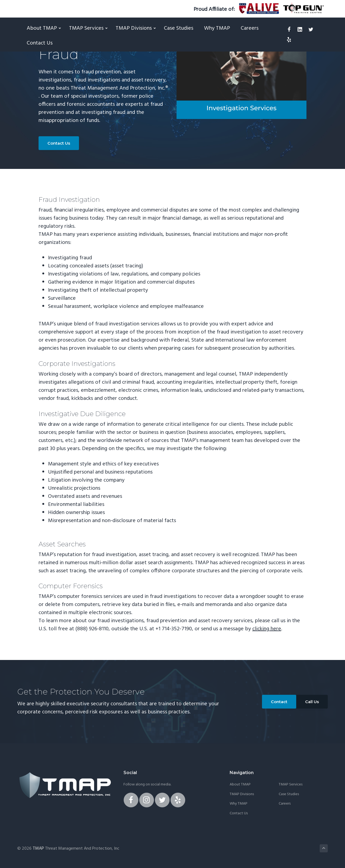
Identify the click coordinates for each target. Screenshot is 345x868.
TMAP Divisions (242, 794)
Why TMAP (239, 804)
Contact (279, 702)
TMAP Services (291, 785)
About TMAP (240, 785)
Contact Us (59, 143)
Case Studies (289, 794)
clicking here (267, 629)
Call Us (312, 702)
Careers (285, 804)
